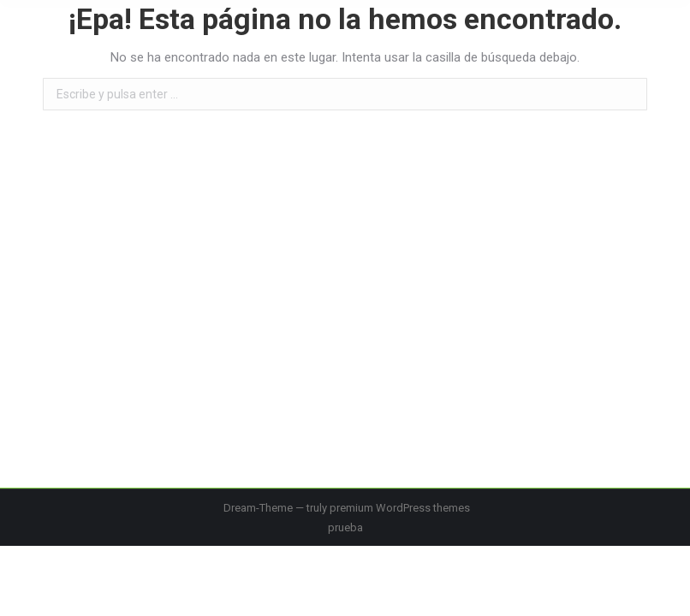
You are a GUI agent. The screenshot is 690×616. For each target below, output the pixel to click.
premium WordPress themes (400, 508)
